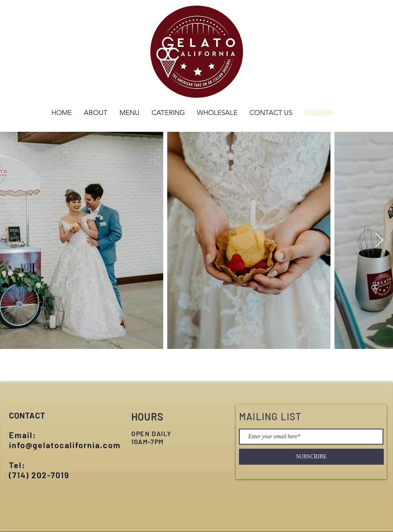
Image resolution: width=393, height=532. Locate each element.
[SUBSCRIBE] (311, 457)
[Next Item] (379, 241)
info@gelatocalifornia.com (65, 445)
